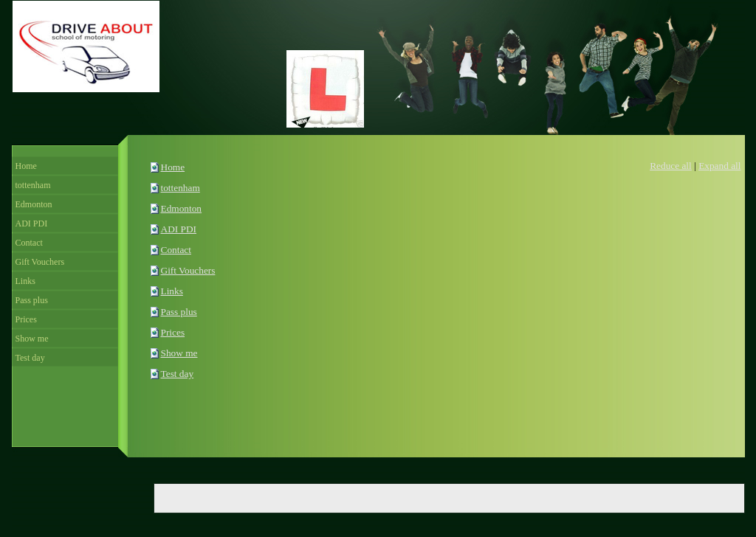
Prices (173, 332)
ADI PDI (179, 229)
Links (172, 291)
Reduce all (671, 166)
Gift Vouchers (188, 270)
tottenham (181, 188)
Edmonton (182, 208)
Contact (176, 250)
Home (173, 167)
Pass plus (179, 312)
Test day (178, 374)
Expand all (719, 166)
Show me (179, 353)
